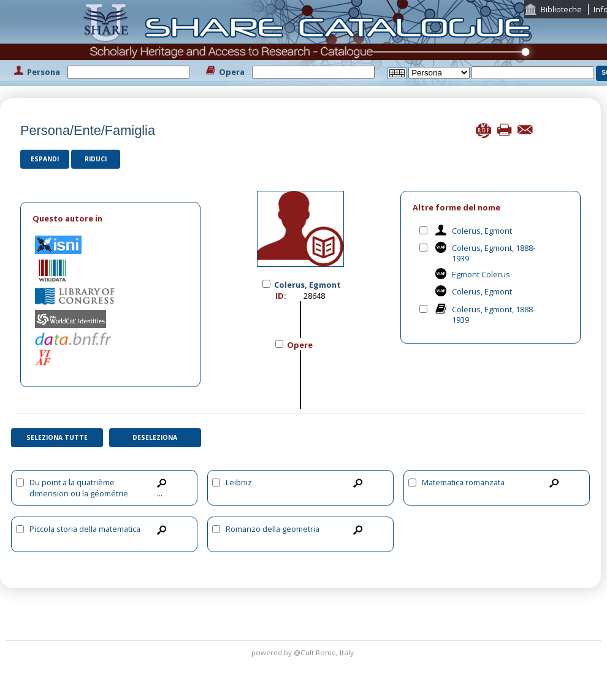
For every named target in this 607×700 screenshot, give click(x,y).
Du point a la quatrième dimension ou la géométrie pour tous (79, 493)
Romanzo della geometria (273, 529)
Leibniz (239, 482)
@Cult (305, 652)
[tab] (110, 219)
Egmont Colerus (481, 274)
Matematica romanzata (463, 482)
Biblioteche (561, 9)
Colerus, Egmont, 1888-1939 (494, 253)
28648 (314, 296)
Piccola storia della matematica (85, 529)
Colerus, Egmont (482, 231)
